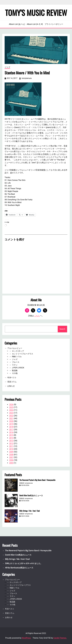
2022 (11, 416)
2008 (11, 455)
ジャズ (7, 67)
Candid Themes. (60, 638)
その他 (15, 373)
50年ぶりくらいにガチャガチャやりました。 (24, 563)
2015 (11, 435)
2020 (11, 421)
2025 (11, 407)
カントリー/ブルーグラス (23, 354)
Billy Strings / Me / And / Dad (29, 511)
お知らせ (11, 386)
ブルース (16, 362)
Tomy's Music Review (36, 13)
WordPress (26, 638)
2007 (11, 457)
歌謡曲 (15, 370)
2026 (11, 405)
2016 (11, 432)
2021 (11, 418)
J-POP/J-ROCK (18, 368)
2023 (11, 413)
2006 (11, 460)
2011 (11, 446)
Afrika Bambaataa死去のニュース (19, 568)
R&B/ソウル (17, 357)
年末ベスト (12, 378)
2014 (11, 438)
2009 (11, 452)
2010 (11, 449)
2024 (11, 410)
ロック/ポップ (18, 351)
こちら (37, 316)
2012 (11, 443)
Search (62, 329)
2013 (11, 441)
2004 (11, 463)
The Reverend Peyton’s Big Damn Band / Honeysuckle (37, 480)
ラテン (15, 365)
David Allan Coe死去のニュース (31, 495)
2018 (11, 427)
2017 (11, 430)
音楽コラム (12, 382)
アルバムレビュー (15, 348)
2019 (11, 424)
